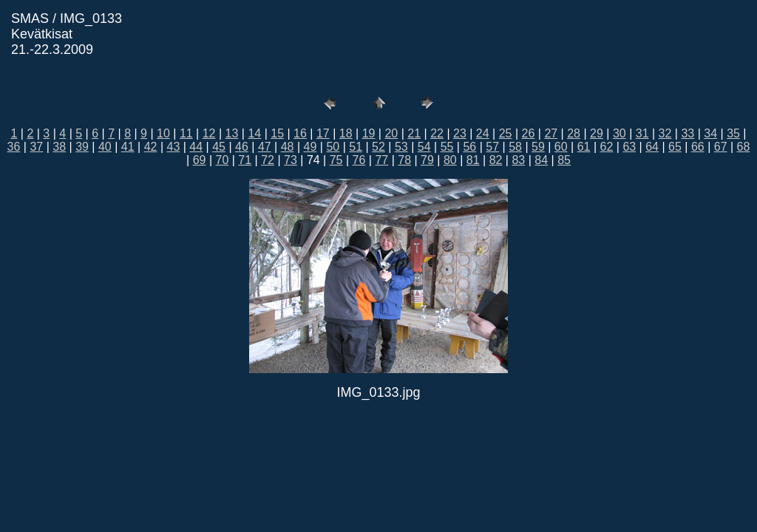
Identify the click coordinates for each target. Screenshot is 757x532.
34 (710, 133)
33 (688, 133)
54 (424, 147)
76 (359, 160)
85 (564, 160)
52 (378, 147)
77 (381, 160)
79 (427, 160)
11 (186, 133)
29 (597, 133)
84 (541, 160)
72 (268, 160)
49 (310, 147)
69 (200, 160)
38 (59, 147)
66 (698, 147)
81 (473, 160)
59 (538, 147)
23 (460, 133)
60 (561, 147)
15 (277, 133)
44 (196, 147)
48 (288, 147)
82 (496, 160)
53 (401, 147)
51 (356, 147)
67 (721, 147)
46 (242, 147)
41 (128, 147)
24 (483, 133)
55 (447, 147)
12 (209, 133)
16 (300, 133)
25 (506, 133)
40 (105, 147)
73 (291, 160)
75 (336, 160)
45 (219, 147)
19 (369, 133)
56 (469, 147)
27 (551, 133)
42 (151, 147)
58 (515, 147)
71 (245, 160)
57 (492, 147)
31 (642, 133)
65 (675, 147)
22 (437, 133)
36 (14, 147)
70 (223, 160)
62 (607, 147)
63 (629, 147)
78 (404, 160)
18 (346, 133)
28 (574, 133)
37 (36, 147)
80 (450, 160)
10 (163, 133)
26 (529, 133)
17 (323, 133)
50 (333, 147)
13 (232, 133)
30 (619, 133)
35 (733, 133)
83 (518, 160)
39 (82, 147)
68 (744, 147)
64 (652, 147)
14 (254, 133)
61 (584, 147)
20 (391, 133)
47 (265, 147)
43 (174, 147)
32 (665, 133)
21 (414, 133)
